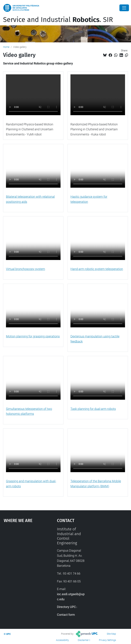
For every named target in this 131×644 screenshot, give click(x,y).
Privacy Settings (107, 640)
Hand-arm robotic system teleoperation (97, 269)
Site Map (111, 634)
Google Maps (23, 552)
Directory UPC (66, 607)
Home (6, 47)
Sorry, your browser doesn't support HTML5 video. (33, 95)
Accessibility (62, 640)
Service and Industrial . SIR (58, 20)
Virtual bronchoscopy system (26, 269)
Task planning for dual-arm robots (93, 409)
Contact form (66, 615)
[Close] (124, 8)
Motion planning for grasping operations (33, 336)
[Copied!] (126, 55)
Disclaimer (83, 640)
